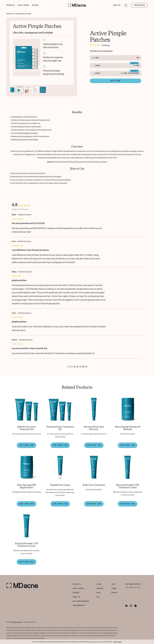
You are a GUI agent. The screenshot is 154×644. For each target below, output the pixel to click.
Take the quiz (139, 5)
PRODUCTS (77, 584)
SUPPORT (100, 589)
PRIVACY (114, 593)
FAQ (98, 597)
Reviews (35, 5)
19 (75, 367)
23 (86, 367)
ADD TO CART (116, 81)
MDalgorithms (16, 622)
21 (80, 367)
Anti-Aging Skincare (81, 601)
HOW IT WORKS (78, 589)
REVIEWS (76, 593)
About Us (117, 5)
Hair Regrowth (79, 605)
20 (77, 367)
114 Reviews (106, 45)
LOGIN (99, 584)
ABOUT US (76, 597)
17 (69, 367)
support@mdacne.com (133, 587)
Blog (99, 593)
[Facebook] (126, 606)
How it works (23, 5)
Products (10, 5)
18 (72, 367)
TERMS (114, 589)
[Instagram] (131, 606)
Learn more (117, 642)
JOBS (113, 584)
